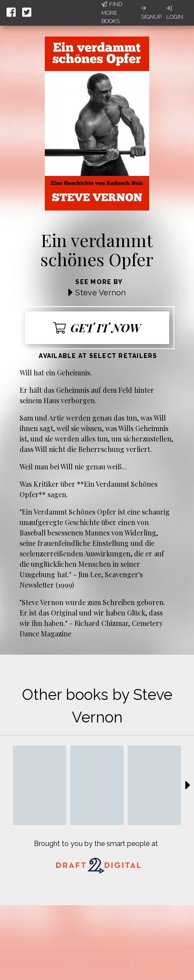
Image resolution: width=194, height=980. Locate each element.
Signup (151, 13)
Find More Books (112, 13)
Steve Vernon (100, 293)
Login (175, 13)
